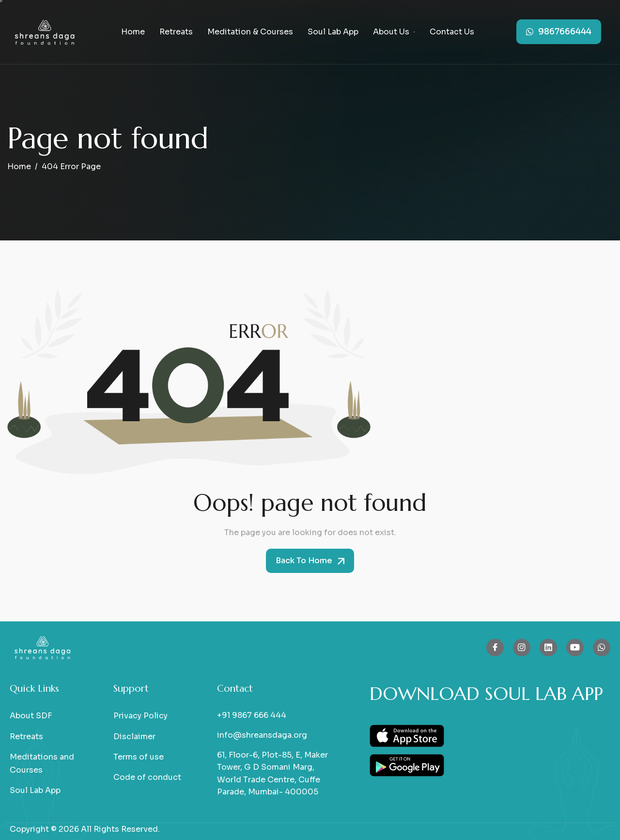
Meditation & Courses (250, 32)
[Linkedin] (548, 648)
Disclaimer (134, 737)
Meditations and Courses (42, 763)
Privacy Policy (140, 716)
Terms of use (139, 757)
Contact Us (452, 32)
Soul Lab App (333, 32)
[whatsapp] (602, 648)
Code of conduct (147, 777)
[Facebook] (495, 648)
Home (133, 32)
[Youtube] (575, 648)
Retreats (176, 32)
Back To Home (310, 561)
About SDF (31, 716)
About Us (394, 32)
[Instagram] (522, 648)
